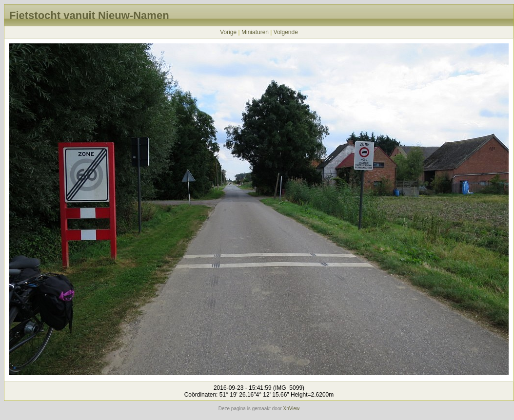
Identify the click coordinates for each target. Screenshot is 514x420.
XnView (292, 409)
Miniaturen (255, 32)
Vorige (228, 32)
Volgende (286, 32)
